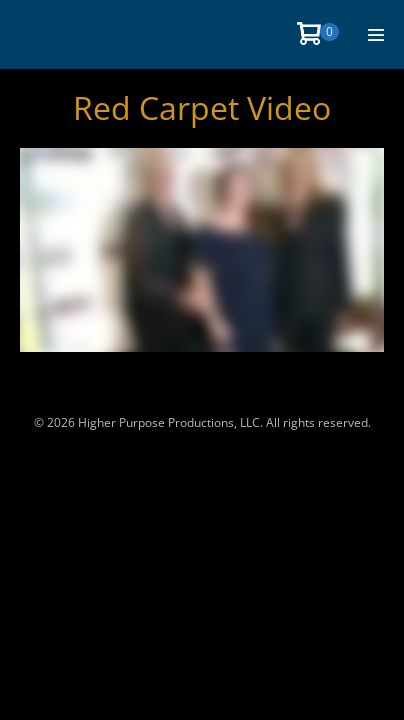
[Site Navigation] (376, 35)
